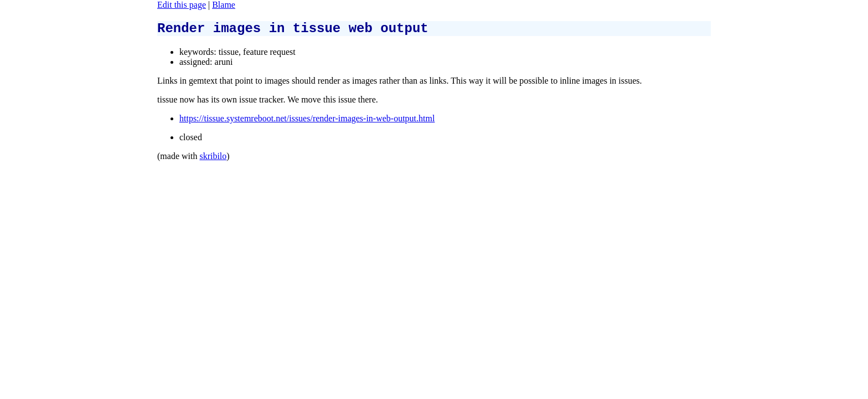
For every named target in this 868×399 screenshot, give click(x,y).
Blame (224, 5)
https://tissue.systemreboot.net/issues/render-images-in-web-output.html (307, 122)
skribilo (213, 159)
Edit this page (182, 5)
